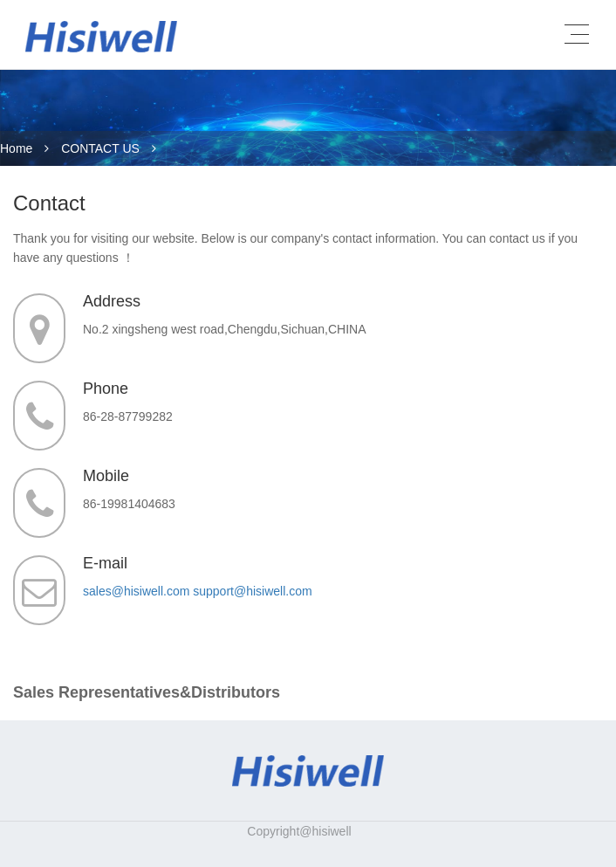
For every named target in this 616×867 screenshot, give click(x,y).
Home (16, 148)
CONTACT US (100, 148)
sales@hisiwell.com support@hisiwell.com (198, 591)
